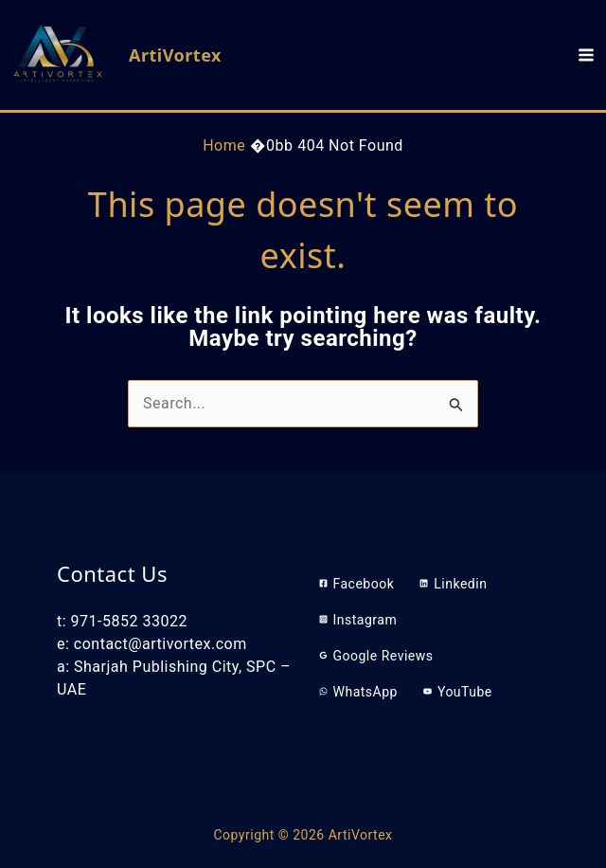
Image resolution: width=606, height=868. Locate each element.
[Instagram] (358, 620)
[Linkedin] (453, 584)
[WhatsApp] (358, 692)
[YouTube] (458, 692)
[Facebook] (357, 584)
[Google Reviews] (376, 656)
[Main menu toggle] (586, 55)
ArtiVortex (175, 55)
